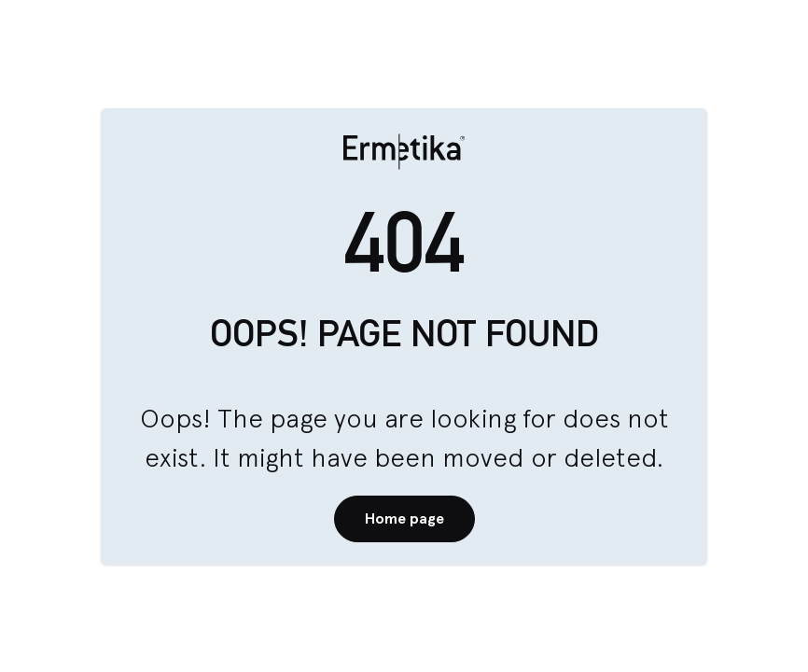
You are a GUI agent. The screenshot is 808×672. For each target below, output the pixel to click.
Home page (404, 518)
